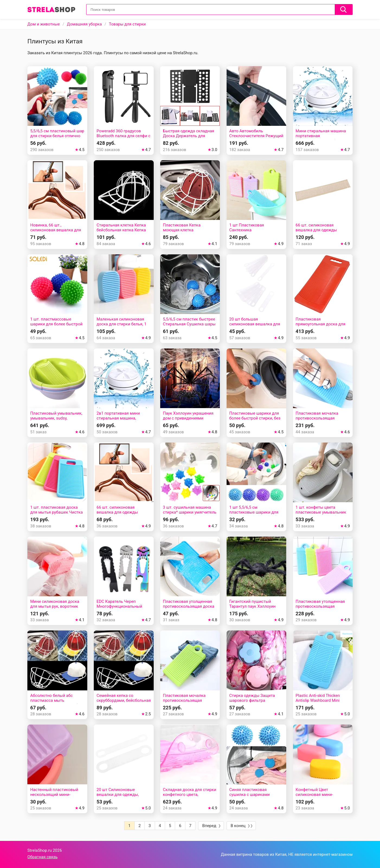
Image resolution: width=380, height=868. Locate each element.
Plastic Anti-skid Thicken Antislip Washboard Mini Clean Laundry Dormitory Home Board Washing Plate (321, 703)
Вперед (209, 826)
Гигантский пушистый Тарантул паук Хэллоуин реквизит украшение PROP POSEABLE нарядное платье (256, 609)
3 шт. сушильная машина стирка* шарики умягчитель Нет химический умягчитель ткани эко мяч (190, 515)
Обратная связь (42, 857)
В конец (238, 826)
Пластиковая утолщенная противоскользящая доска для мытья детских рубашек (190, 606)
